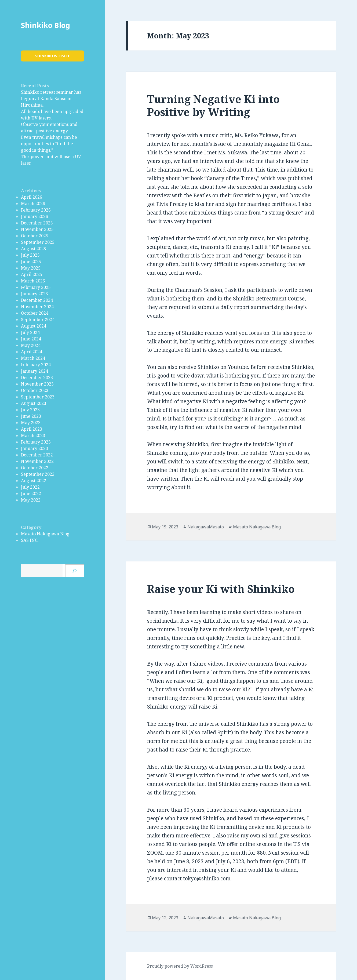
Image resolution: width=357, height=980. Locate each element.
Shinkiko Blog (45, 25)
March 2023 (33, 435)
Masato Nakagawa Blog (45, 534)
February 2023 (36, 442)
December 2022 (37, 455)
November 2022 (37, 461)
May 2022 (31, 500)
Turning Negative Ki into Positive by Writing (213, 105)
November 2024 (37, 307)
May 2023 (31, 423)
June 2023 (31, 416)
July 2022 (30, 487)
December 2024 (37, 300)
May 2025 (31, 268)
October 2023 (35, 390)
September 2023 (38, 397)
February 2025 (36, 287)
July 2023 (30, 410)
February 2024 (36, 365)
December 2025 (37, 223)
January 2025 (34, 294)
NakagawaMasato (206, 527)
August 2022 (34, 481)
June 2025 (31, 262)
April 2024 (32, 352)
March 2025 (33, 281)
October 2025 (35, 236)
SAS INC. (30, 540)
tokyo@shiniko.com (207, 879)
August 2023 (34, 403)
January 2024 (34, 371)
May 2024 (31, 345)
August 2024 (34, 326)
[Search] (75, 571)
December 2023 (37, 378)
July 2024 (30, 332)
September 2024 (38, 320)
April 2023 (32, 429)
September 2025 (38, 242)
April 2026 (32, 197)
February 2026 (36, 210)
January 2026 (34, 216)
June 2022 (31, 493)
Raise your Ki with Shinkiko (221, 589)
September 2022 (38, 474)
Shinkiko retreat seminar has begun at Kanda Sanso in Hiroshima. (51, 99)
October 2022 (35, 468)
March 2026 (33, 204)
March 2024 (33, 358)
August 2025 (34, 249)
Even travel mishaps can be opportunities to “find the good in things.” (49, 144)
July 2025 (30, 255)
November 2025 (37, 229)
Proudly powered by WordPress (180, 966)
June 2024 (31, 339)
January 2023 (34, 448)
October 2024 (35, 313)
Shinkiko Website (52, 56)
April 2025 (32, 274)
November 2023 (37, 384)
